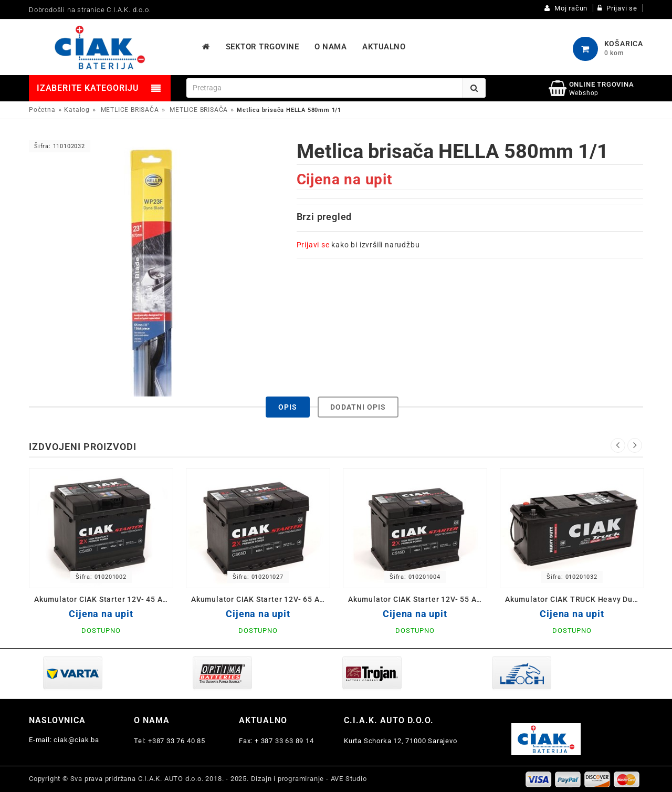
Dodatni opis (358, 407)
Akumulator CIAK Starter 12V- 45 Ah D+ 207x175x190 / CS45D (104, 599)
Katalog (77, 110)
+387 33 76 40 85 (177, 741)
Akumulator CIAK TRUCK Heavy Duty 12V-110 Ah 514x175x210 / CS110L (575, 599)
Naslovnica (57, 720)
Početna (42, 110)
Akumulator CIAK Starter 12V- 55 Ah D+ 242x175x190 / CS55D (418, 599)
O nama (152, 720)
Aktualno (263, 720)
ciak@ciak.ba (76, 740)
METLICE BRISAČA (130, 110)
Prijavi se (313, 245)
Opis (288, 407)
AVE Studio (349, 779)
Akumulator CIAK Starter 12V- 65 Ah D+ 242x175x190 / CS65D (261, 599)
